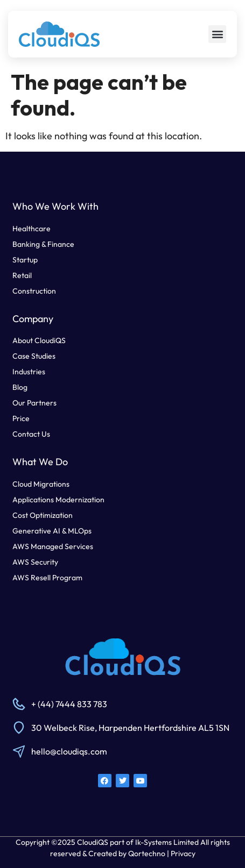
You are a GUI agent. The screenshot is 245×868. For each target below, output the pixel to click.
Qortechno (147, 853)
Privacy (183, 853)
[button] (217, 34)
